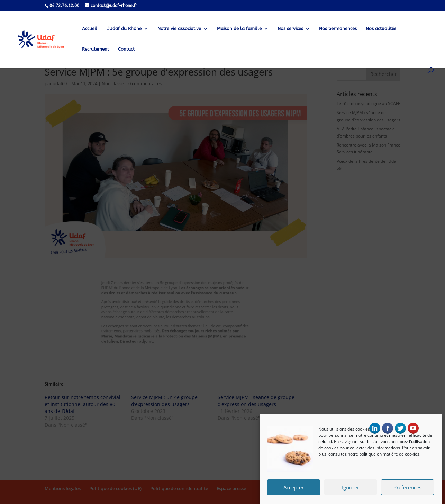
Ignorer (351, 489)
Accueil (90, 29)
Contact (126, 49)
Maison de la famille (239, 29)
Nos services (290, 29)
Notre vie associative (179, 29)
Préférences (407, 489)
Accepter (294, 489)
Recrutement (96, 49)
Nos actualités (381, 29)
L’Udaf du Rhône (124, 29)
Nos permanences (338, 29)
